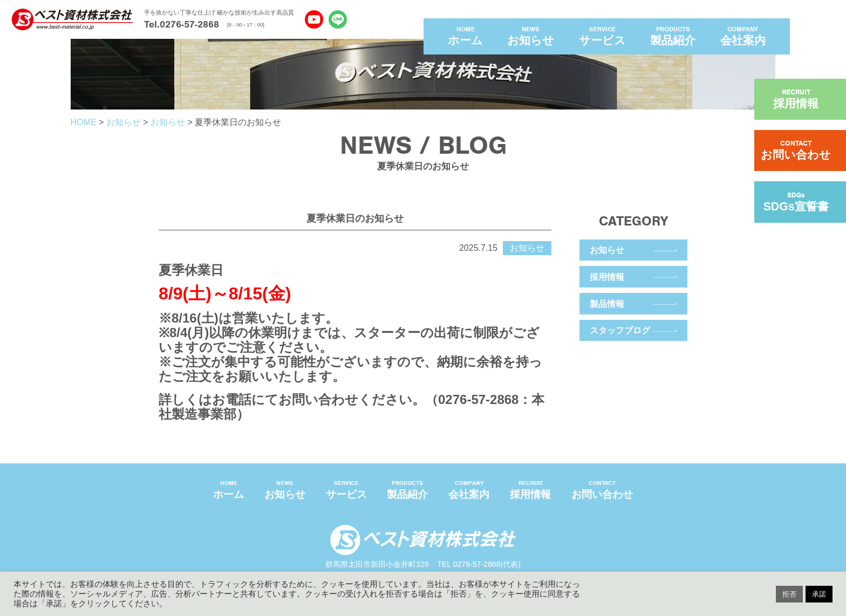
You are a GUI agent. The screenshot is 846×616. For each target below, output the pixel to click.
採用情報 (607, 277)
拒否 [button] (789, 594)
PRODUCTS (673, 37)
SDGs (796, 202)
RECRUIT (796, 99)
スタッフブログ (620, 330)
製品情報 (607, 304)
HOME (465, 37)
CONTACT (796, 150)
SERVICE (602, 37)
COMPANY (743, 37)
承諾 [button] (819, 594)
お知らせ (607, 250)
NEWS (531, 37)
